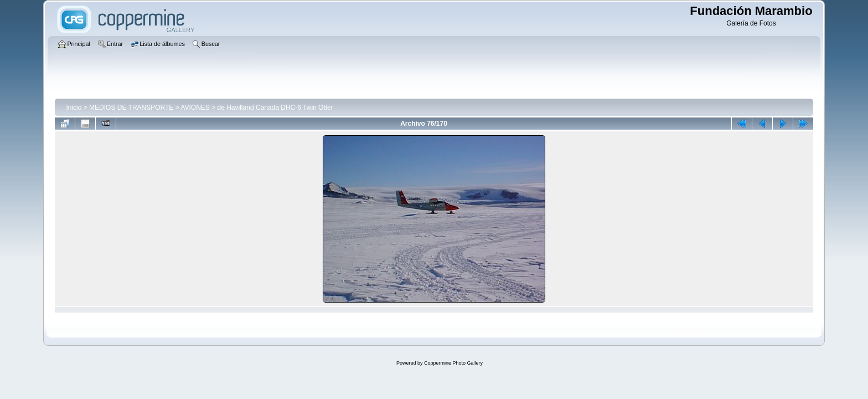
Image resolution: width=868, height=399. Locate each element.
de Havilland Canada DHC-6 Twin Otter (275, 108)
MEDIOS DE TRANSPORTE (131, 108)
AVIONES (195, 108)
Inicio (74, 108)
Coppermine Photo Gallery (453, 363)
